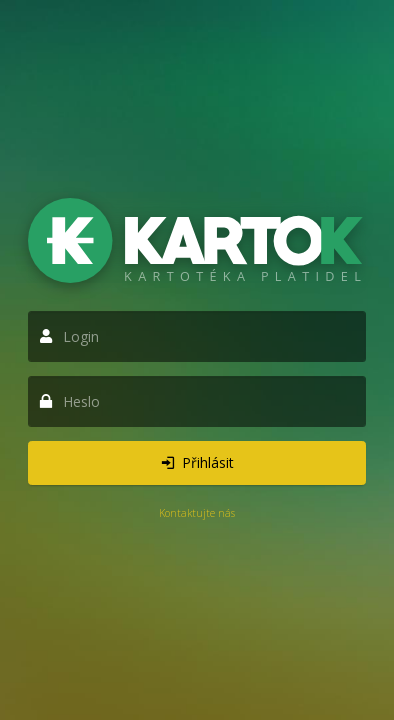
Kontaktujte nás (197, 513)
